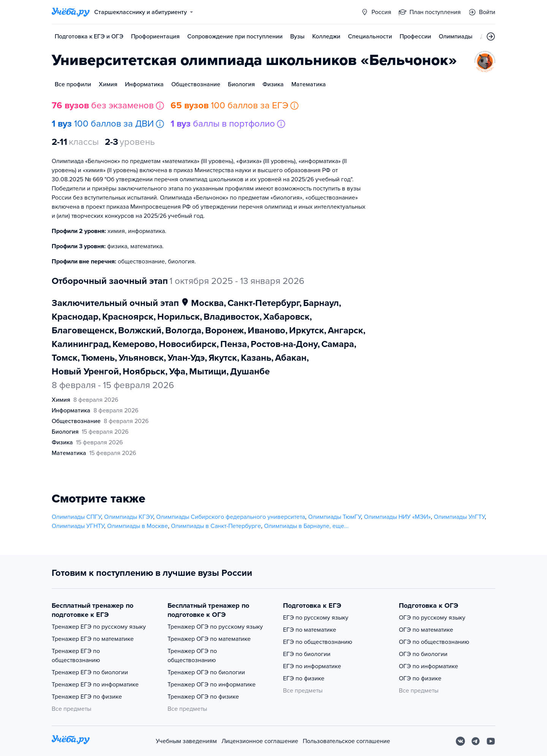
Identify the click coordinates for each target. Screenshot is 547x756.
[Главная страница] (71, 12)
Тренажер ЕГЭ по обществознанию (76, 656)
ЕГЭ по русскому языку (316, 618)
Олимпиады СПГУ (76, 517)
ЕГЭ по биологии (307, 654)
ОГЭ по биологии (423, 654)
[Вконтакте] (460, 741)
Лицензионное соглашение (260, 741)
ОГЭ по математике (426, 630)
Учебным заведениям (186, 741)
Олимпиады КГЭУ (129, 517)
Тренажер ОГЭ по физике (203, 697)
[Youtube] (491, 741)
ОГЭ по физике (420, 678)
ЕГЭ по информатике (312, 666)
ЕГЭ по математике (310, 630)
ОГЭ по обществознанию (434, 642)
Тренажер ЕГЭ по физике (87, 697)
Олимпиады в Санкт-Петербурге (216, 526)
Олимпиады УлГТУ (459, 517)
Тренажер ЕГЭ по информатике (95, 685)
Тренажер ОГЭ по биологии (206, 672)
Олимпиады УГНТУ (78, 526)
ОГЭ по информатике (428, 666)
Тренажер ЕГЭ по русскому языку (99, 627)
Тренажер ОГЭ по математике (209, 639)
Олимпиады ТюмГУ (334, 517)
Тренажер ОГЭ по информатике (212, 685)
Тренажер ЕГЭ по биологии (90, 672)
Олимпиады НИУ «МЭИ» (397, 517)
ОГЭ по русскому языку (432, 618)
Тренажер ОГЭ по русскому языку (215, 627)
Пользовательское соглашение (346, 741)
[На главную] (71, 741)
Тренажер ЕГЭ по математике (93, 639)
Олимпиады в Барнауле (297, 526)
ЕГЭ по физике (304, 678)
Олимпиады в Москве (138, 526)
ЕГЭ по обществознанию (318, 642)
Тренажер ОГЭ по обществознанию (192, 656)
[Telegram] (476, 741)
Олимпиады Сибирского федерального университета (231, 517)
